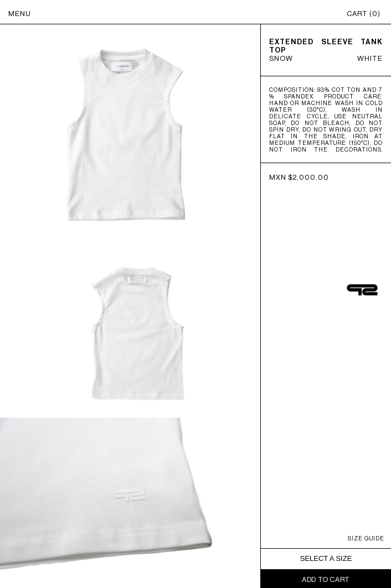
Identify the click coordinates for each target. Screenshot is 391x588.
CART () (364, 14)
